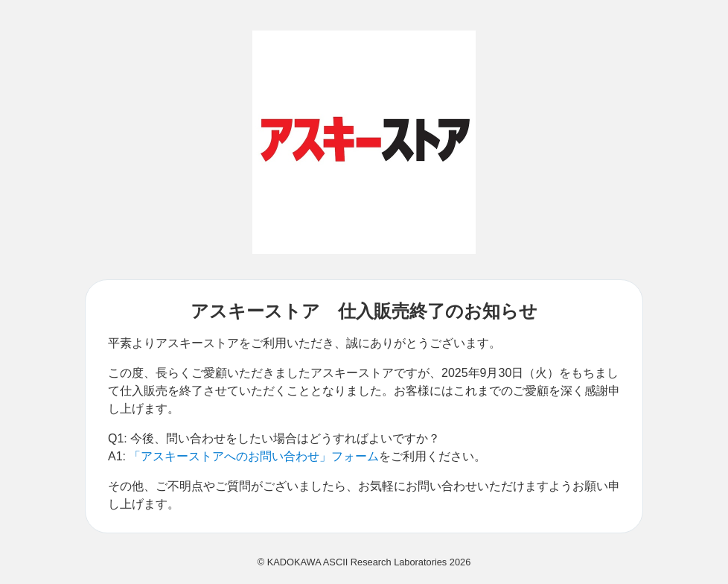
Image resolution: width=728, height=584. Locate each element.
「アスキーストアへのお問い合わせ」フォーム (254, 456)
